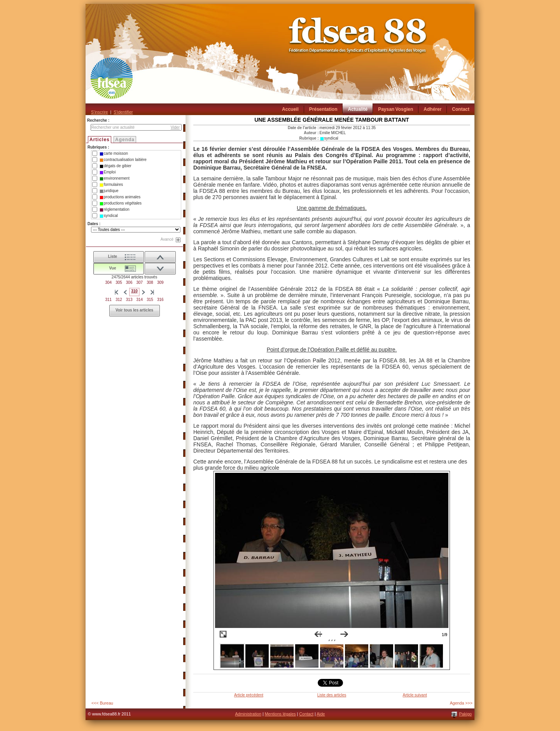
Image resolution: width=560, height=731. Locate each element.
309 (160, 282)
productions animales (120, 197)
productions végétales (121, 203)
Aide (321, 714)
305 (119, 282)
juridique (109, 191)
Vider (175, 127)
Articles (100, 140)
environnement (115, 178)
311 (108, 300)
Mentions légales (280, 714)
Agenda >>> (461, 703)
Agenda (125, 140)
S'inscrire (99, 112)
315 (150, 300)
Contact (306, 714)
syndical (109, 216)
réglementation (115, 210)
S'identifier (123, 112)
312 (119, 300)
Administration (248, 714)
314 (140, 300)
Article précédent (249, 695)
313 (129, 300)
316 (160, 300)
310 (134, 291)
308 (150, 282)
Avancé (167, 239)
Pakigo (465, 714)
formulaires (111, 185)
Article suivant (415, 695)
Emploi (108, 172)
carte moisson (114, 154)
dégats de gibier (115, 166)
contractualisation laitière (123, 160)
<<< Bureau (102, 703)
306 (129, 282)
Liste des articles (332, 695)
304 (108, 282)
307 (140, 282)
